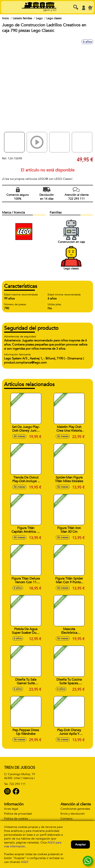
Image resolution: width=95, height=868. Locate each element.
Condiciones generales (75, 809)
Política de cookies (16, 819)
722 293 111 (17, 784)
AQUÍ (25, 862)
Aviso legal (11, 809)
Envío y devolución (73, 814)
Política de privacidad (18, 814)
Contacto (66, 819)
